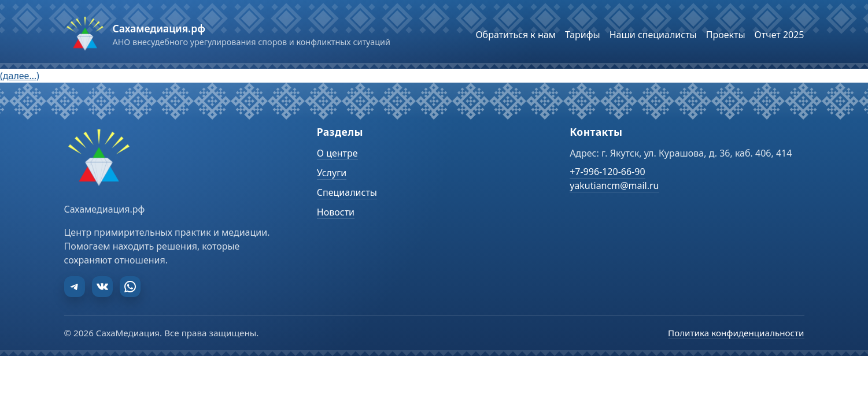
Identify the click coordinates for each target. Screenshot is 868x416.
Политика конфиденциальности (736, 333)
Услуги (332, 173)
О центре (337, 153)
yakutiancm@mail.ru (614, 185)
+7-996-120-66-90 (607, 172)
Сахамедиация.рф (159, 28)
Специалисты (347, 192)
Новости (336, 212)
